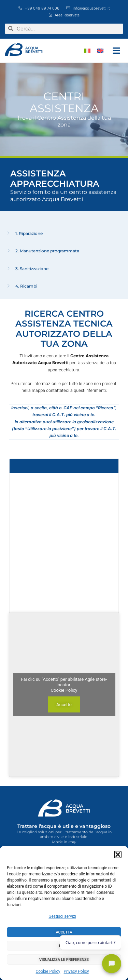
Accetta (64, 932)
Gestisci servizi (62, 916)
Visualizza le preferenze (64, 960)
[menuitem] (87, 51)
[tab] (64, 234)
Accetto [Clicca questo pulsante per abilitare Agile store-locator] (64, 704)
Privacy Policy (76, 971)
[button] (118, 855)
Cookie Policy (48, 971)
